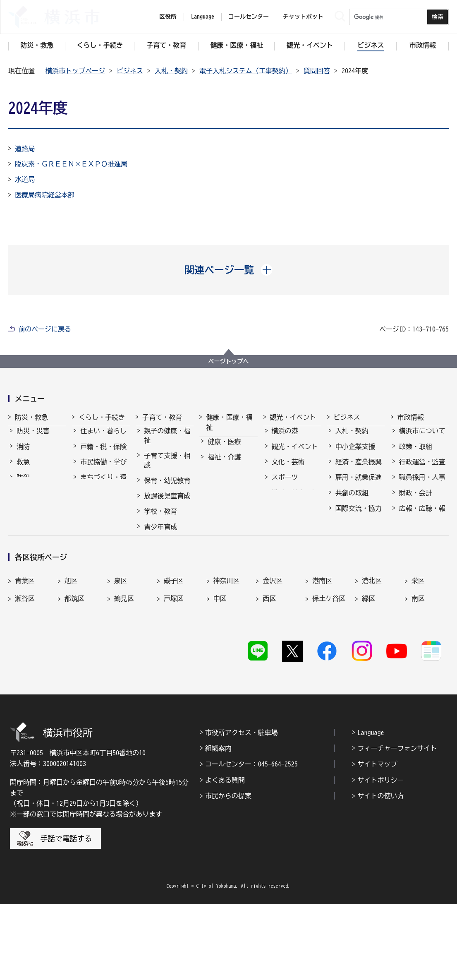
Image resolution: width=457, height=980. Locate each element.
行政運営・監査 (422, 469)
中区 (220, 680)
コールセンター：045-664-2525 (251, 840)
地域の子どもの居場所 (167, 554)
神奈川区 (227, 662)
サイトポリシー (380, 856)
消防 (23, 454)
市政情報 (411, 417)
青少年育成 (160, 534)
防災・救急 (31, 417)
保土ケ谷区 (329, 680)
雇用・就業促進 (359, 485)
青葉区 (25, 662)
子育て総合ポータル (167, 594)
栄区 (418, 662)
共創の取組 (352, 500)
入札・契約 (171, 71)
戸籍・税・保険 (103, 454)
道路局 (25, 149)
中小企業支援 (355, 454)
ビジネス (130, 71)
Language (371, 808)
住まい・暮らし (103, 438)
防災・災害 (33, 438)
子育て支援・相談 (167, 468)
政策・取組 (416, 454)
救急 (23, 469)
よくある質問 (225, 856)
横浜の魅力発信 (295, 500)
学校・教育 (160, 519)
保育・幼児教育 (167, 488)
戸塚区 (174, 680)
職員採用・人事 (422, 485)
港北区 (372, 662)
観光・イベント (293, 417)
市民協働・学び (103, 469)
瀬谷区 (25, 680)
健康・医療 (224, 449)
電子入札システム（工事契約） (246, 71)
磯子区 (174, 662)
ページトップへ (229, 361)
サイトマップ (377, 840)
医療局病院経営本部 (45, 195)
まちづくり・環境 (103, 489)
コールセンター (249, 17)
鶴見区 (124, 680)
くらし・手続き (102, 417)
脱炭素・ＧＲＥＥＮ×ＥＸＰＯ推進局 (71, 164)
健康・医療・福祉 (229, 423)
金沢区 (273, 662)
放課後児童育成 (167, 503)
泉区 (121, 662)
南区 (418, 680)
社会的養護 (160, 574)
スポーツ (285, 485)
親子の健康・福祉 (167, 443)
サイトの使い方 (380, 872)
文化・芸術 (288, 469)
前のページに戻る (45, 329)
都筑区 (74, 680)
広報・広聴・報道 (422, 520)
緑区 (368, 680)
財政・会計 (416, 500)
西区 (269, 680)
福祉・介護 (224, 464)
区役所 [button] (168, 17)
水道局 (25, 179)
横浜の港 (285, 438)
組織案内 (218, 824)
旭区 (71, 662)
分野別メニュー (359, 531)
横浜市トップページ (75, 71)
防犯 (23, 485)
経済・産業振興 (359, 469)
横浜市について (422, 438)
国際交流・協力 (359, 516)
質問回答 (317, 71)
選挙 (406, 540)
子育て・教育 (162, 417)
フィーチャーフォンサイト (397, 824)
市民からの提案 (228, 872)
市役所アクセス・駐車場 (242, 808)
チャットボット (303, 17)
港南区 (322, 662)
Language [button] (203, 17)
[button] (228, 270)
